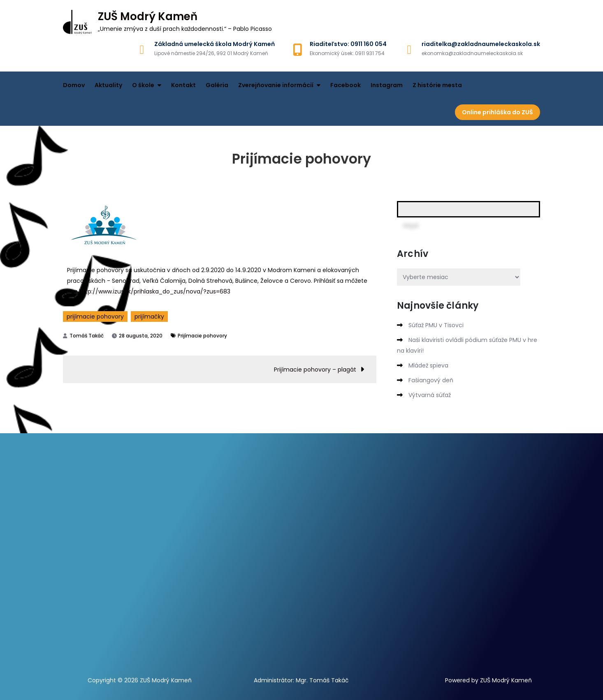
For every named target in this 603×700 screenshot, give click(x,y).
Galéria (217, 85)
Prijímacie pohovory (202, 336)
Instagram (387, 85)
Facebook (346, 85)
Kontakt (183, 85)
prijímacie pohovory (95, 317)
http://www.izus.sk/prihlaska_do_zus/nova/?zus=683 (155, 291)
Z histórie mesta (437, 85)
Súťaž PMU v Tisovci (436, 325)
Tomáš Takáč (87, 336)
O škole (143, 85)
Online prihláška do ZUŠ (497, 112)
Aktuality (108, 85)
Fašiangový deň (431, 380)
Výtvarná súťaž (430, 395)
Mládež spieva (428, 365)
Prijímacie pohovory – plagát (315, 370)
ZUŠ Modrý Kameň (148, 16)
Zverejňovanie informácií (276, 85)
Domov (74, 85)
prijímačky (149, 317)
